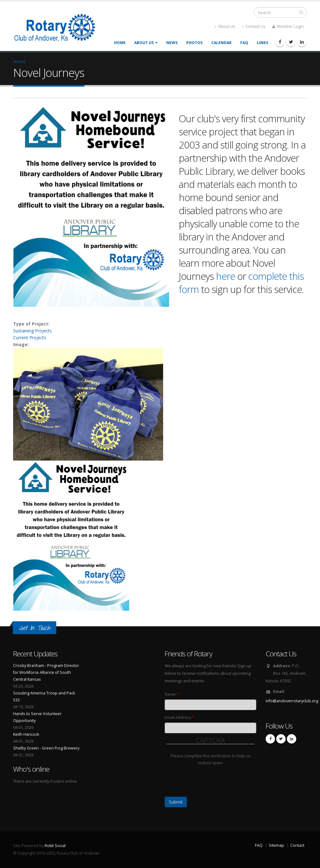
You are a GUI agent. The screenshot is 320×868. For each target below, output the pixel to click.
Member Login (288, 26)
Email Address (180, 717)
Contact (297, 845)
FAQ (244, 43)
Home (120, 43)
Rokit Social (55, 846)
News (172, 43)
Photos (194, 43)
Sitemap (276, 845)
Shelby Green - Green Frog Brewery (46, 748)
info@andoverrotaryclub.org (292, 701)
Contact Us (254, 26)
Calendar (221, 43)
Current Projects (30, 338)
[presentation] (214, 779)
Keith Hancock (26, 734)
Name (172, 694)
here (225, 276)
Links (262, 43)
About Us (225, 26)
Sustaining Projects (32, 331)
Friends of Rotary (188, 654)
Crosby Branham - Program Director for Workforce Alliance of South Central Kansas (46, 672)
